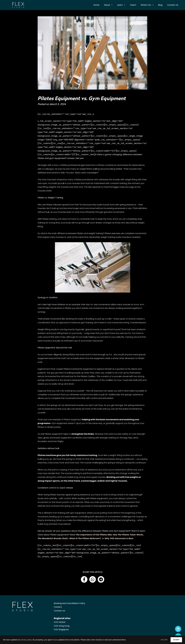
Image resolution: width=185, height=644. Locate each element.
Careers (58, 607)
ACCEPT (174, 640)
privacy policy (26, 640)
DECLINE (159, 640)
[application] (115, 5)
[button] (84, 579)
